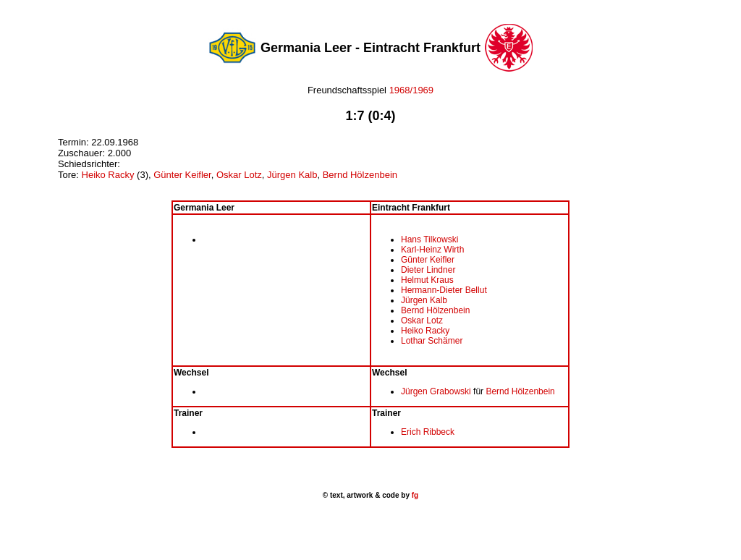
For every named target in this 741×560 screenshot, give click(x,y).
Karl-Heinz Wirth (432, 250)
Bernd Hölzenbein (360, 175)
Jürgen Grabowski (436, 391)
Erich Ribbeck (428, 432)
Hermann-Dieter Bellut (444, 290)
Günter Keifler (182, 175)
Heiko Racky (108, 175)
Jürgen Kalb (292, 175)
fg (414, 495)
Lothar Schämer (432, 341)
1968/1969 (410, 90)
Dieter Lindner (428, 270)
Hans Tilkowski (429, 239)
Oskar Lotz (239, 175)
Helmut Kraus (427, 280)
